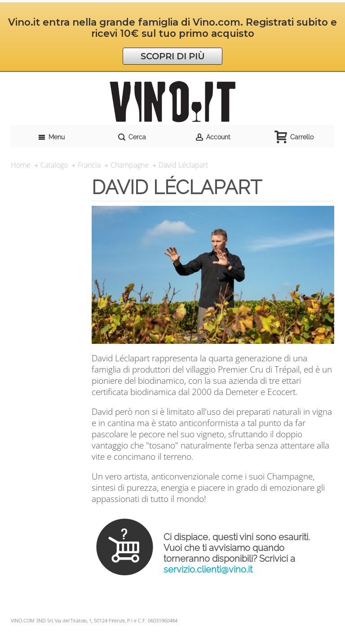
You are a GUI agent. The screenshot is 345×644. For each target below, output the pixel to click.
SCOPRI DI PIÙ (173, 56)
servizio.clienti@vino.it (208, 569)
